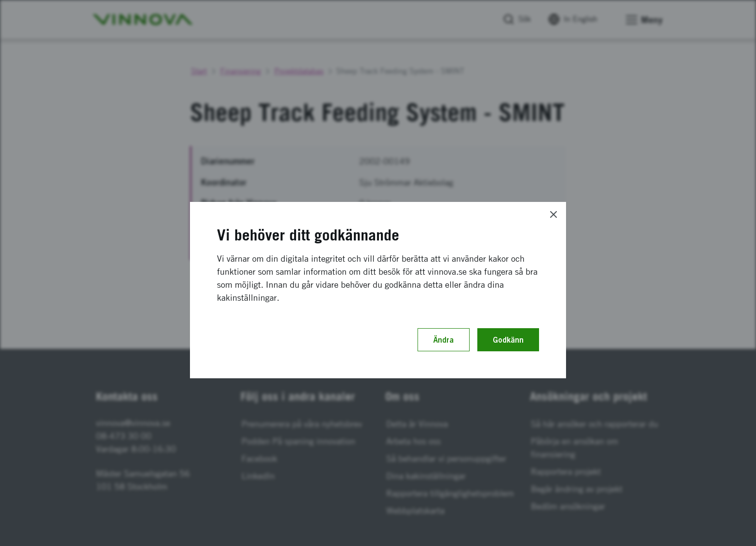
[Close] (553, 214)
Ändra (444, 340)
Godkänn (508, 340)
